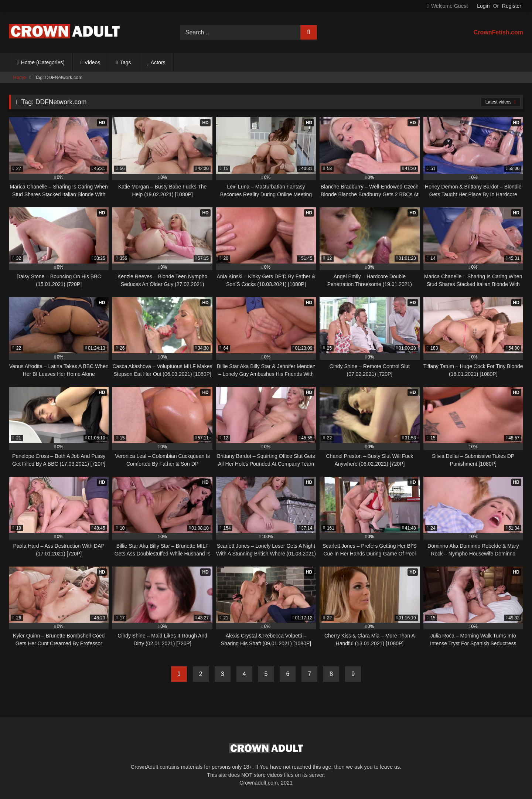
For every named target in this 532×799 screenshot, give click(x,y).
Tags (126, 62)
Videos (93, 62)
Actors (158, 62)
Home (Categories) (43, 62)
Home (20, 77)
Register (512, 6)
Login (483, 6)
